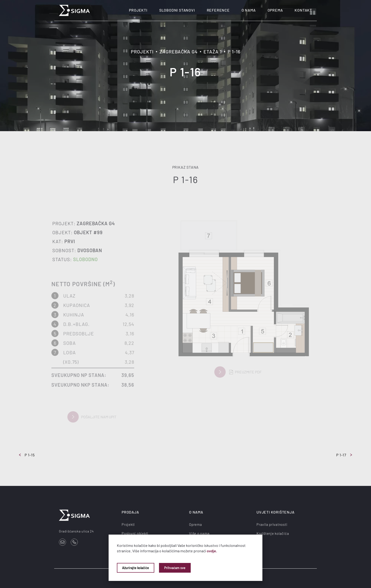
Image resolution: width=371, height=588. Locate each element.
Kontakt (303, 10)
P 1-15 (27, 455)
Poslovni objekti (135, 533)
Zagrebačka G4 (179, 52)
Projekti (138, 10)
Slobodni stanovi (177, 10)
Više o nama (199, 533)
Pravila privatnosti (272, 524)
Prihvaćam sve (175, 568)
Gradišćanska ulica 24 (76, 531)
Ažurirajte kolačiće (136, 568)
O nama (249, 10)
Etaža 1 (213, 52)
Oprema (275, 10)
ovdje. (212, 551)
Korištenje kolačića (273, 533)
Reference (218, 10)
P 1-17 (344, 455)
